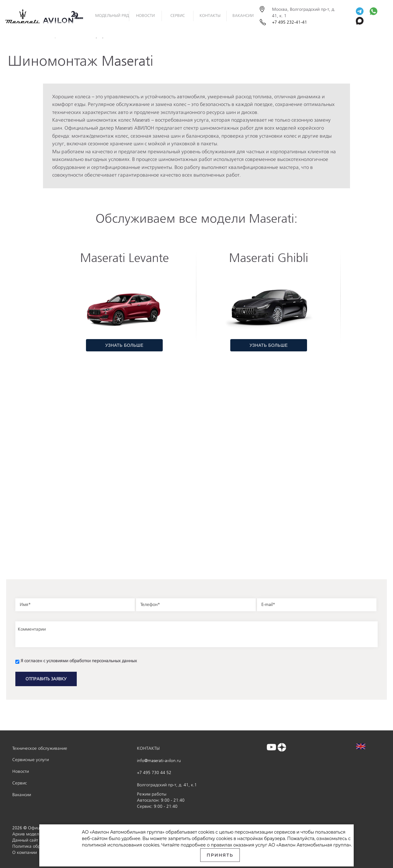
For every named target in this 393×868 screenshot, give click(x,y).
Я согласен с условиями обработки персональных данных (79, 661)
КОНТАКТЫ (148, 748)
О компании (25, 852)
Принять (220, 855)
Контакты (210, 16)
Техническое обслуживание (40, 748)
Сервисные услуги (31, 760)
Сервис (178, 16)
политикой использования (112, 845)
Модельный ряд (112, 16)
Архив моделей (28, 834)
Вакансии (243, 16)
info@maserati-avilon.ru (159, 761)
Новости (21, 771)
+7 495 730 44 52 (154, 773)
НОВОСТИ (145, 16)
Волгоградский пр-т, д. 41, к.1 (167, 785)
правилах (222, 845)
